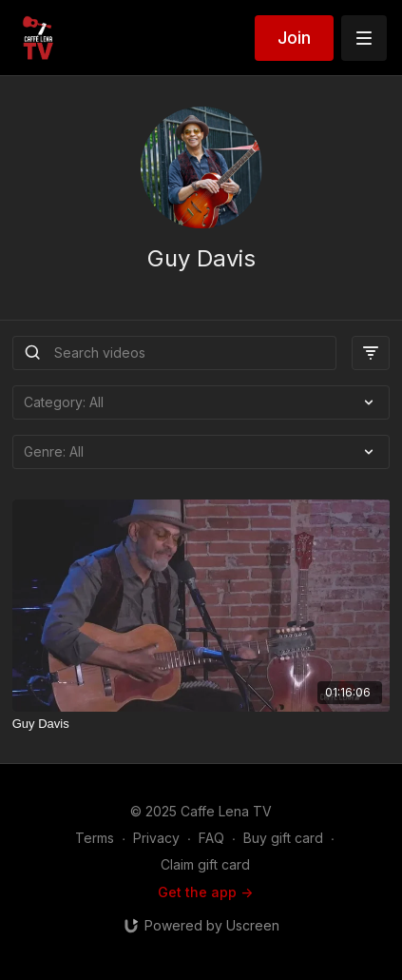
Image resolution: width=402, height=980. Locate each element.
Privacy (156, 838)
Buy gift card (283, 838)
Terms (95, 838)
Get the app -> (205, 892)
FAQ (211, 838)
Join (294, 38)
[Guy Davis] (201, 724)
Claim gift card (205, 864)
